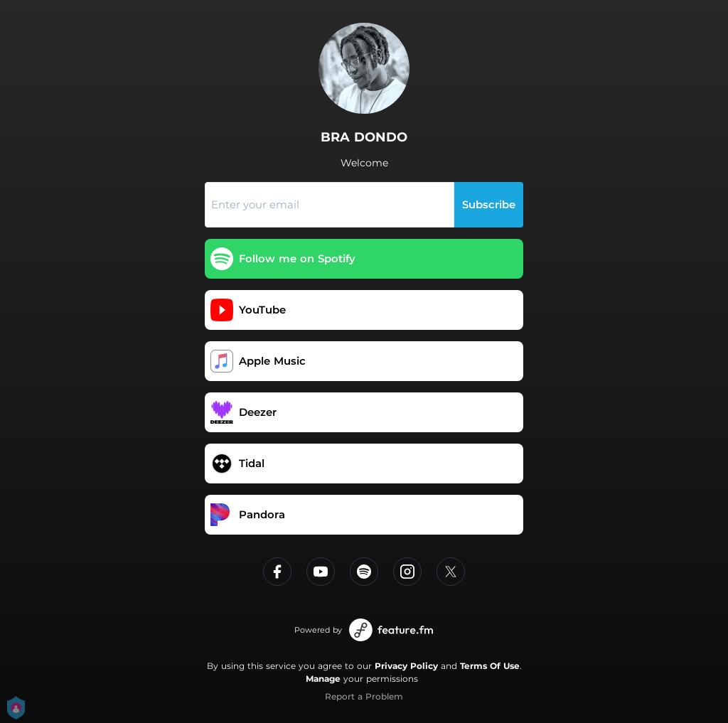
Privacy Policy (406, 666)
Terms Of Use (490, 666)
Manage (323, 679)
